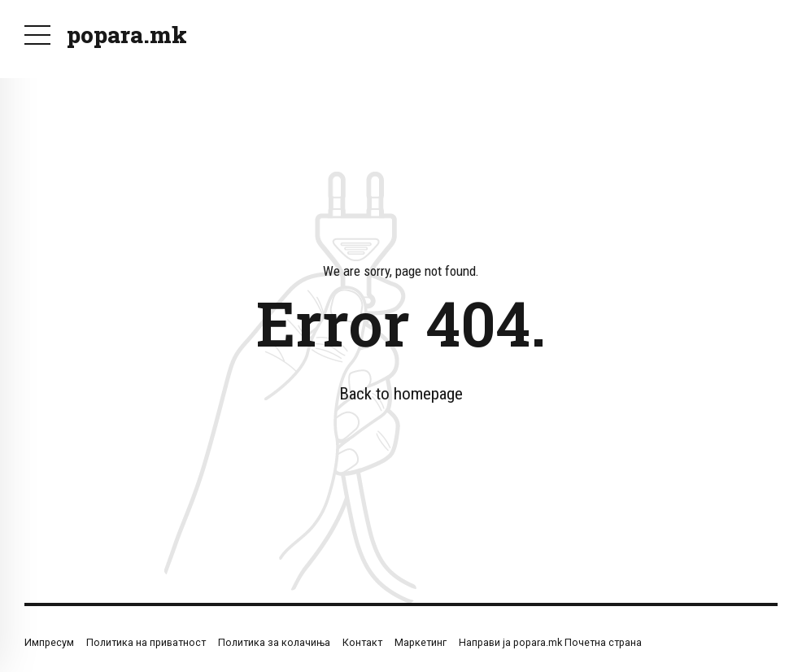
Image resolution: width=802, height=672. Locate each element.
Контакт (362, 642)
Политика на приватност (146, 642)
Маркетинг (421, 642)
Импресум (49, 642)
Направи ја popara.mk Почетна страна (550, 642)
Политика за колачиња (274, 642)
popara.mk (127, 35)
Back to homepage (401, 394)
